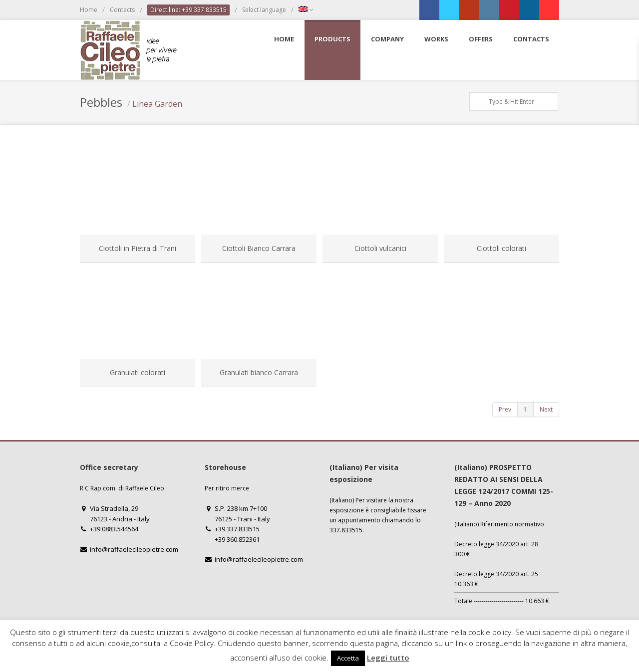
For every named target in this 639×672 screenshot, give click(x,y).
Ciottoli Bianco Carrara (259, 248)
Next (546, 409)
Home (89, 10)
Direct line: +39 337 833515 (188, 10)
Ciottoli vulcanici (380, 248)
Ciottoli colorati (501, 248)
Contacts (122, 10)
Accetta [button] (348, 658)
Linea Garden (157, 104)
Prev (505, 409)
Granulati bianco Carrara (259, 372)
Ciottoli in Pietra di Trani (138, 248)
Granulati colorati (138, 372)
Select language (264, 10)
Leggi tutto (388, 658)
